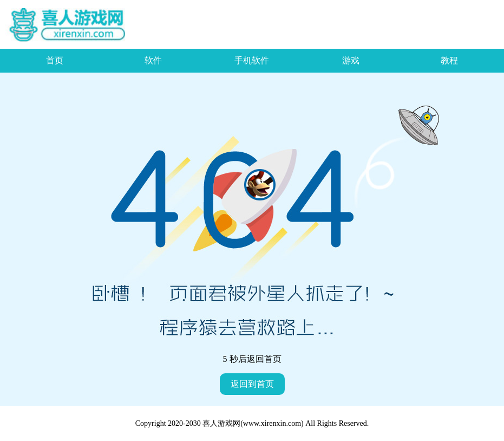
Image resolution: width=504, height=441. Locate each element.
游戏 (351, 60)
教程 (449, 60)
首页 (55, 60)
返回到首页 (252, 384)
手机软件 (252, 60)
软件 (153, 60)
